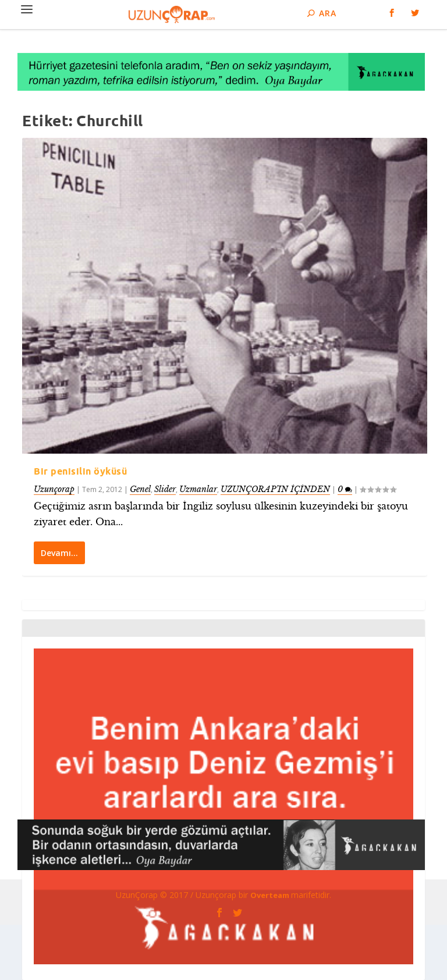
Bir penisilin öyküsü (80, 471)
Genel (140, 489)
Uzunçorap (54, 489)
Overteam (271, 895)
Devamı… (59, 553)
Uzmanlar (198, 489)
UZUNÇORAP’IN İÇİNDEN (275, 489)
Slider (165, 489)
